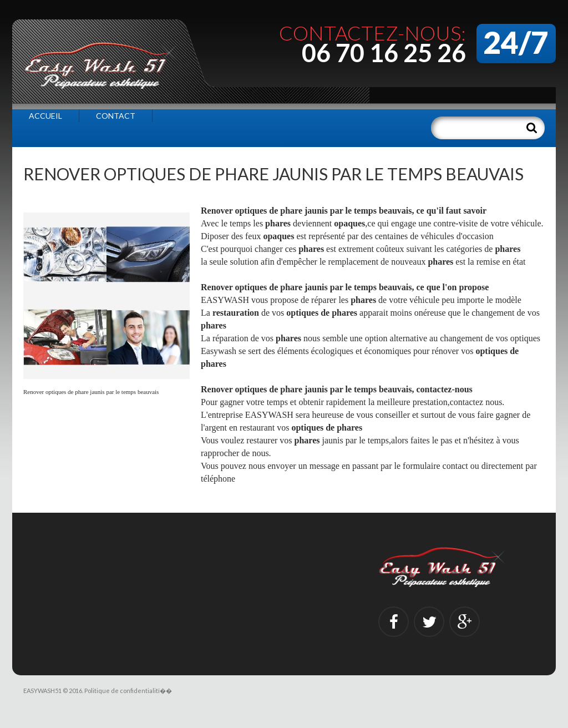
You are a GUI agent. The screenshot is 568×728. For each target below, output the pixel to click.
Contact (116, 116)
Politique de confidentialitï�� (128, 691)
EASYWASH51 (42, 691)
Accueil (45, 116)
